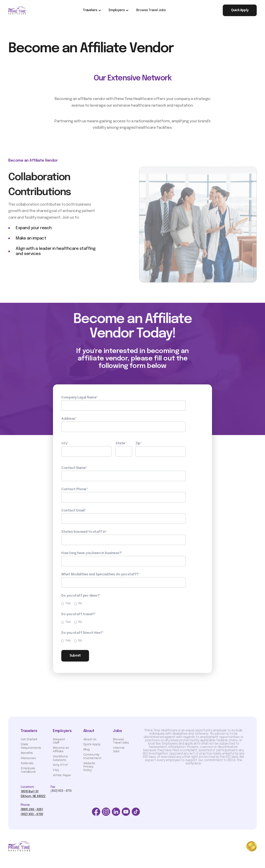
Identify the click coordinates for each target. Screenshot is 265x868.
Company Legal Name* (80, 398)
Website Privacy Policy (89, 770)
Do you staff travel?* (79, 614)
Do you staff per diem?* (81, 596)
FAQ (56, 774)
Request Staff (59, 745)
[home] (17, 10)
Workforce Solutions (60, 762)
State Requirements (31, 749)
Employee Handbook (28, 773)
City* (65, 444)
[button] (92, 10)
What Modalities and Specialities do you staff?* (100, 575)
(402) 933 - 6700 (32, 818)
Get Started (29, 743)
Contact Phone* (75, 489)
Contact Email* (74, 511)
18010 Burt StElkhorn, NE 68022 (33, 797)
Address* (69, 419)
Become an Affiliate (61, 753)
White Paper (62, 779)
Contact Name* (74, 468)
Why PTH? (61, 768)
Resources (28, 762)
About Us (90, 743)
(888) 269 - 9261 (32, 813)
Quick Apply (92, 748)
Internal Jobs (119, 753)
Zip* (139, 444)
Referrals (27, 767)
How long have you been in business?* (92, 553)
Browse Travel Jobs (151, 10)
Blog (86, 753)
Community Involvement (92, 760)
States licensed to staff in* (84, 532)
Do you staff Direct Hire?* (83, 633)
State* (121, 444)
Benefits (27, 756)
